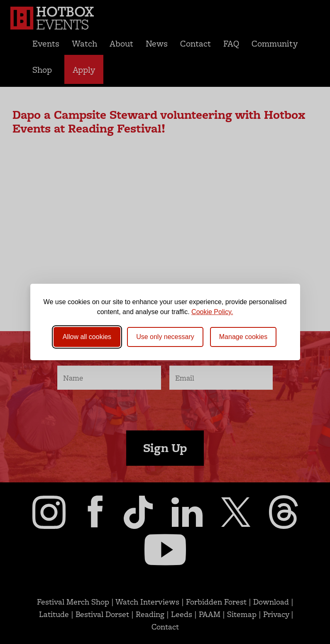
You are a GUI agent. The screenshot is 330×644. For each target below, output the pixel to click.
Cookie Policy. (212, 312)
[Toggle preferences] (243, 337)
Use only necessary (165, 337)
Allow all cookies (87, 337)
